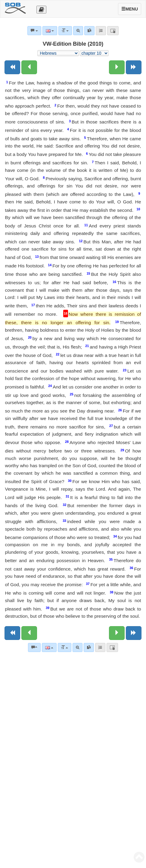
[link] (89, 647)
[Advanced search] (78, 647)
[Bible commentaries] (34, 647)
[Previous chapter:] (29, 67)
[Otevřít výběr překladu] (41, 10)
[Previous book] (12, 67)
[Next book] (134, 67)
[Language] (49, 647)
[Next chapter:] (117, 67)
